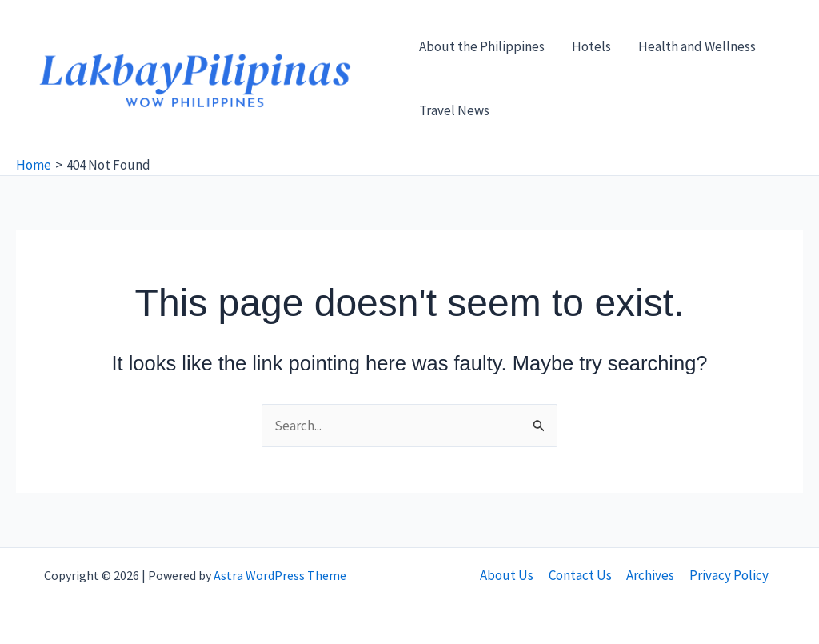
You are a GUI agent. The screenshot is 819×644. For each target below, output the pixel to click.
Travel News (454, 110)
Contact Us (581, 575)
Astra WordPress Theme (280, 575)
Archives (650, 575)
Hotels (591, 46)
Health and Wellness (697, 46)
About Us (509, 575)
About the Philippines (482, 46)
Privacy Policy (727, 575)
